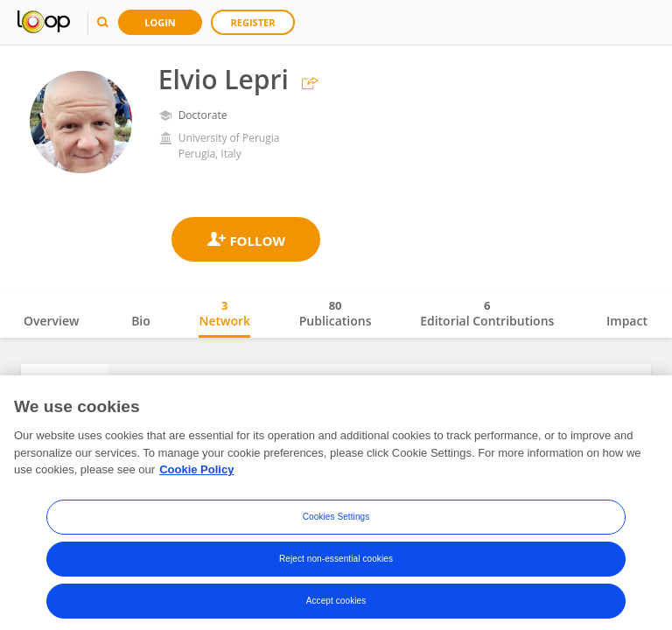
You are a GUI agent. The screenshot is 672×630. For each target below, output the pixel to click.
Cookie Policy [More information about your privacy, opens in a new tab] (196, 482)
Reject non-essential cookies (336, 571)
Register (253, 22)
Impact (627, 321)
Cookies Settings (336, 529)
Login (160, 22)
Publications (336, 313)
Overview (51, 321)
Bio (141, 321)
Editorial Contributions (487, 313)
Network (224, 313)
